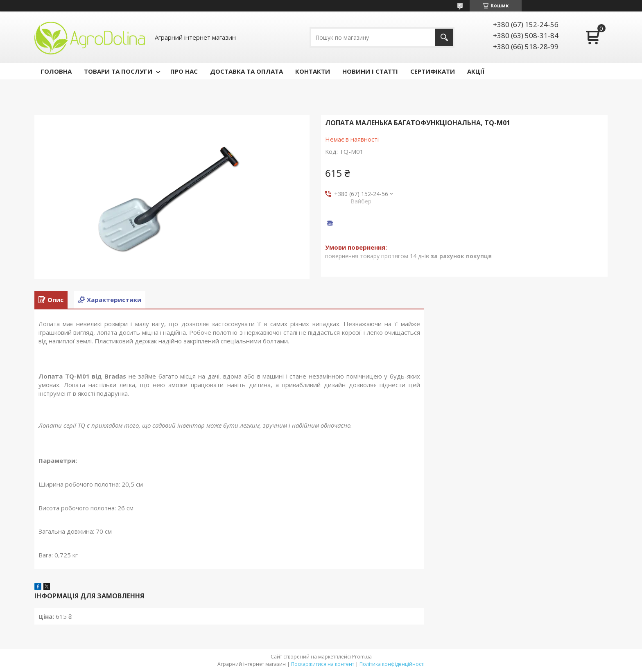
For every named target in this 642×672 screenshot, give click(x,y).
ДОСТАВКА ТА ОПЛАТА (246, 71)
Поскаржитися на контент (323, 664)
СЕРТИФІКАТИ (433, 71)
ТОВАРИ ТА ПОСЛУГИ (118, 71)
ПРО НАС (184, 71)
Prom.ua (362, 657)
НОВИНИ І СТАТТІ (370, 71)
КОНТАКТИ (313, 71)
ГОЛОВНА (56, 71)
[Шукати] (444, 37)
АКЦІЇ (476, 71)
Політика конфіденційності (392, 664)
